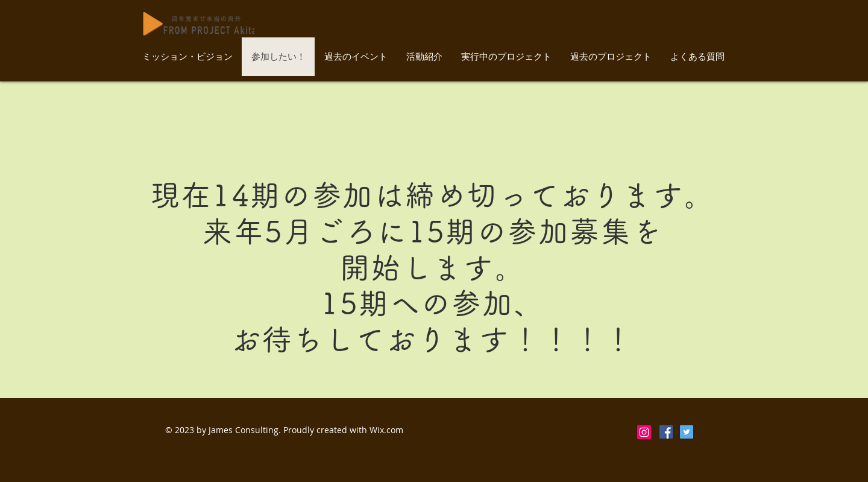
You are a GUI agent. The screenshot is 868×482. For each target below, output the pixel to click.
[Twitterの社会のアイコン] (687, 432)
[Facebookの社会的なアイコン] (666, 432)
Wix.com (386, 430)
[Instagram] (644, 432)
